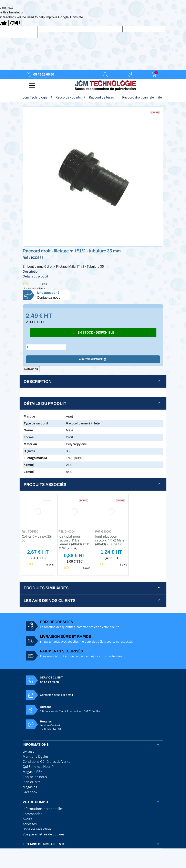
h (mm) (29, 465)
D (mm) (29, 451)
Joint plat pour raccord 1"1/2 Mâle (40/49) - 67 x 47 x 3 (110, 540)
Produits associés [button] (45, 484)
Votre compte (36, 802)
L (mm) (29, 472)
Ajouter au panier (93, 359)
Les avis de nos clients (44, 844)
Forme (29, 437)
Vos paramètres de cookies (44, 834)
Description (31, 271)
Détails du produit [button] (45, 403)
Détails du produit (35, 276)
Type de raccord (36, 423)
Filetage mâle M (35, 458)
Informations (36, 745)
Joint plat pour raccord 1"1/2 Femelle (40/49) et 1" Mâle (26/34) (74, 542)
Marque (29, 416)
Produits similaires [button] (46, 588)
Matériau (30, 444)
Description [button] (38, 381)
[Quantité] (46, 347)
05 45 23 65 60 (44, 74)
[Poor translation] (15, 23)
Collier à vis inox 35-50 (37, 538)
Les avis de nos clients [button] (50, 601)
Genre (28, 430)
